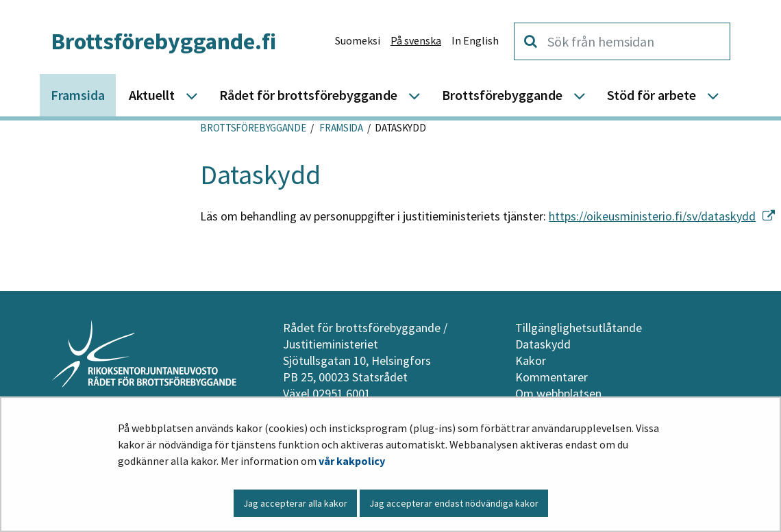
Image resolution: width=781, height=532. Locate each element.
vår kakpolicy (352, 461)
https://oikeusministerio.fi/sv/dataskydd (662, 216)
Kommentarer (551, 377)
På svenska (416, 40)
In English (475, 40)
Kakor (531, 360)
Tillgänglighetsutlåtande (579, 328)
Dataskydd (543, 344)
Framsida (340, 128)
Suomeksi (358, 40)
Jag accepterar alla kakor (295, 503)
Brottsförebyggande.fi (163, 41)
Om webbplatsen (558, 393)
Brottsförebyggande (253, 128)
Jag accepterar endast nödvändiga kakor (454, 503)
